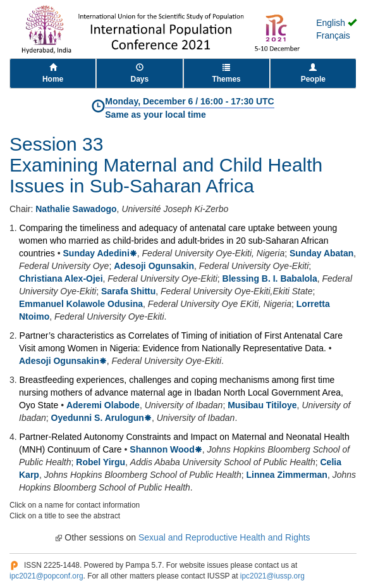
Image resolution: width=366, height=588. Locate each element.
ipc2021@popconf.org (46, 576)
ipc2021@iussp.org (272, 576)
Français (333, 35)
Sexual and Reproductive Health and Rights (224, 537)
